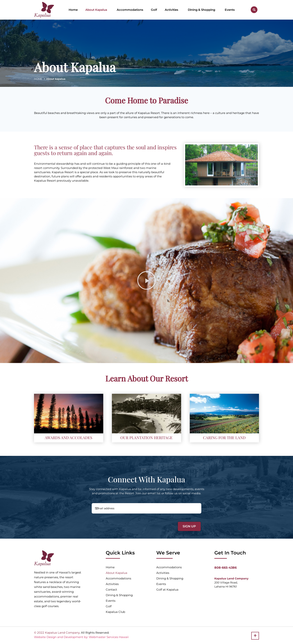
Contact (111, 590)
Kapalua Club (115, 612)
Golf (154, 10)
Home (73, 10)
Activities (172, 10)
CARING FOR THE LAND (224, 438)
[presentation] (118, 524)
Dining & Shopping (202, 10)
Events (230, 10)
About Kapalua (97, 10)
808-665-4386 (226, 568)
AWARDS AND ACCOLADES (69, 438)
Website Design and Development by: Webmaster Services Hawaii (81, 637)
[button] (254, 10)
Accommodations (130, 10)
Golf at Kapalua (167, 590)
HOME (38, 79)
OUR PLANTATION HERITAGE (146, 438)
